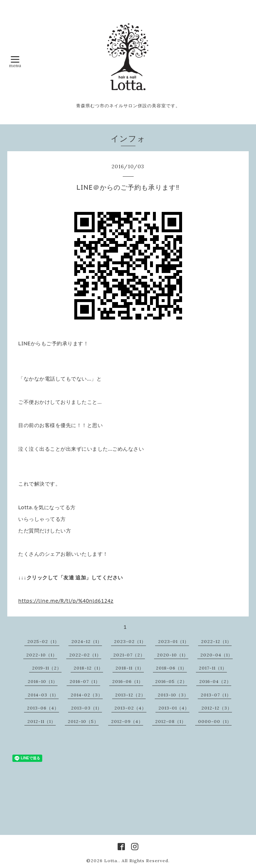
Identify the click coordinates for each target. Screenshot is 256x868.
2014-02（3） (87, 695)
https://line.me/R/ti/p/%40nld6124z (66, 601)
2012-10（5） (83, 721)
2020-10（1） (173, 655)
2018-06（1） (171, 668)
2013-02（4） (130, 708)
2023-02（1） (130, 641)
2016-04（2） (215, 681)
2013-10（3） (173, 695)
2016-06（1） (128, 681)
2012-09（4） (127, 721)
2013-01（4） (174, 708)
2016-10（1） (43, 681)
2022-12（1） (216, 641)
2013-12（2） (130, 695)
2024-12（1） (87, 641)
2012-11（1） (42, 721)
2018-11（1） (130, 668)
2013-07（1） (216, 695)
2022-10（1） (42, 655)
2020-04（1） (216, 655)
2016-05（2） (171, 681)
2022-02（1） (85, 655)
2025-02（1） (43, 641)
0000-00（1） (215, 721)
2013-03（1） (86, 708)
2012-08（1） (171, 721)
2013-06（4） (43, 708)
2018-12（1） (88, 668)
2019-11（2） (47, 668)
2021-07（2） (129, 655)
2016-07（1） (85, 681)
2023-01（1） (174, 641)
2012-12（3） (217, 708)
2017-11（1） (213, 668)
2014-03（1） (43, 695)
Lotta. (111, 861)
